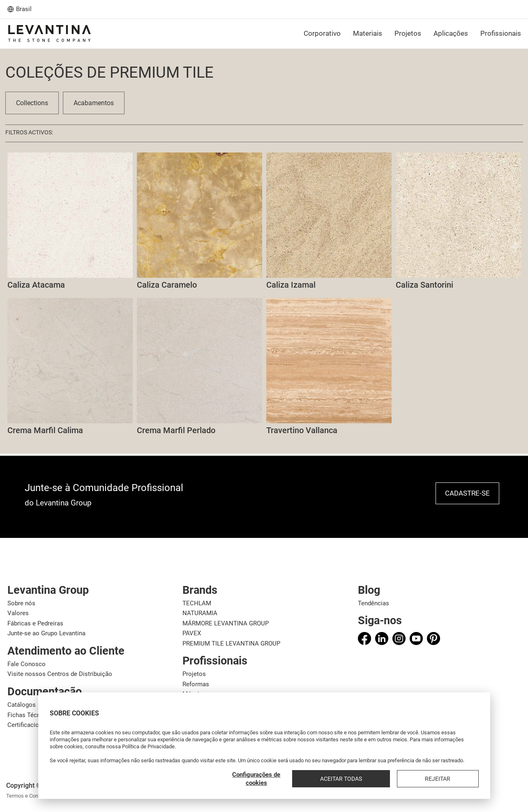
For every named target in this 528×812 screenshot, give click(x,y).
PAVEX (192, 633)
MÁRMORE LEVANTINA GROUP (226, 623)
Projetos (194, 674)
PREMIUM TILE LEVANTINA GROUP (231, 644)
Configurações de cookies (340, 779)
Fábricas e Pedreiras (35, 623)
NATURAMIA (200, 613)
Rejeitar (459, 779)
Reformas (196, 684)
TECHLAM (197, 603)
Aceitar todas (404, 779)
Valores (18, 613)
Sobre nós (21, 603)
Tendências (374, 603)
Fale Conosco (27, 664)
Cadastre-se (467, 493)
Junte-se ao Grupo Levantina (46, 633)
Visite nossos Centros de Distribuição (60, 674)
